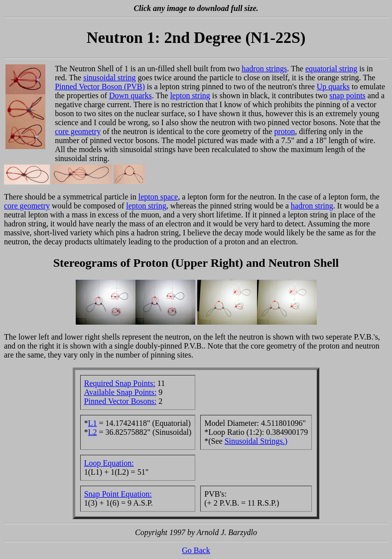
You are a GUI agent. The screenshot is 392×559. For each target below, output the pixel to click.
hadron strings (264, 69)
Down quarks (131, 95)
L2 (93, 432)
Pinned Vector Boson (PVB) (100, 87)
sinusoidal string (109, 78)
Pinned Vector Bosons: (120, 401)
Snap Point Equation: (118, 494)
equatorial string (331, 69)
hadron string (312, 206)
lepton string (190, 95)
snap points (347, 95)
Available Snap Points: (120, 392)
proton (284, 131)
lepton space (158, 197)
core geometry (78, 131)
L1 (93, 423)
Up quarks (333, 87)
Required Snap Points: (120, 383)
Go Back (196, 550)
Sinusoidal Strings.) (256, 441)
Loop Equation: (109, 463)
